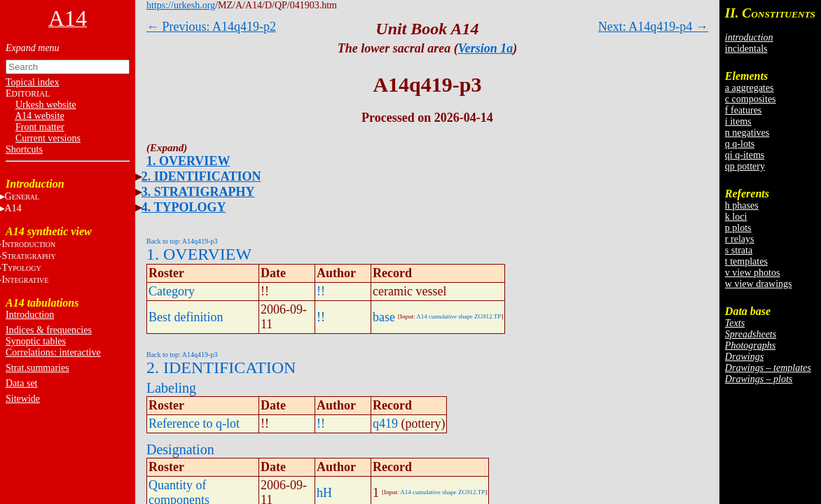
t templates (746, 261)
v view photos (753, 273)
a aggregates (750, 88)
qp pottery (745, 166)
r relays (740, 239)
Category (172, 291)
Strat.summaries (37, 368)
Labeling (171, 388)
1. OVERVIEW (188, 161)
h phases (742, 205)
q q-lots (740, 144)
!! (321, 291)
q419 (385, 423)
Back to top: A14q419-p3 (182, 241)
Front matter (40, 127)
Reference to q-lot (194, 423)
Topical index (32, 82)
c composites (751, 99)
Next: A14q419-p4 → (653, 27)
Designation (180, 449)
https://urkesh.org (181, 5)
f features (743, 110)
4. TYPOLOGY (184, 207)
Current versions (48, 138)
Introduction (30, 315)
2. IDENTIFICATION (201, 176)
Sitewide (23, 399)
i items (738, 121)
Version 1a (486, 48)
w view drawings (759, 284)
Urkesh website (46, 105)
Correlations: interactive (53, 352)
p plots (738, 228)
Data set (21, 383)
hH (324, 493)
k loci (736, 217)
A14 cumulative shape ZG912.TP (458, 316)
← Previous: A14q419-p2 (211, 27)
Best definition (186, 317)
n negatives (747, 133)
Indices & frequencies (49, 330)
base (384, 317)
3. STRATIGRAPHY (198, 192)
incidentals (746, 49)
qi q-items (745, 155)
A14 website (39, 116)
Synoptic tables (36, 341)
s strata (739, 250)
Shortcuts (24, 149)
